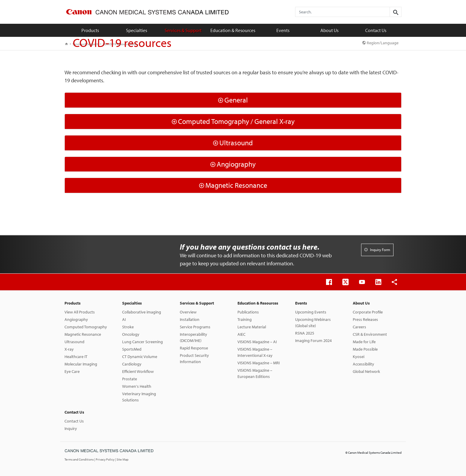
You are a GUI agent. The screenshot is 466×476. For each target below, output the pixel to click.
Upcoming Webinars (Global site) (313, 323)
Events (283, 30)
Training (245, 319)
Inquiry (71, 428)
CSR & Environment (370, 334)
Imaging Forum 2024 (313, 341)
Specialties (137, 30)
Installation (190, 319)
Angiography (76, 319)
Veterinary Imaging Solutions (139, 397)
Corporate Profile (368, 312)
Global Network (366, 371)
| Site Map (122, 459)
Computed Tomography (86, 327)
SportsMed (132, 349)
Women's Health (137, 386)
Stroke (128, 327)
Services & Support (183, 30)
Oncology (131, 334)
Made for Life (364, 342)
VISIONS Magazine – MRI (259, 363)
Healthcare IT (76, 357)
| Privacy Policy (105, 459)
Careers (359, 327)
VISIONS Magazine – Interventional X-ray (255, 352)
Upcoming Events (311, 312)
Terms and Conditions (79, 459)
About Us (329, 30)
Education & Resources (233, 30)
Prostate (130, 379)
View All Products (80, 312)
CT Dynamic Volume (140, 357)
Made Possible (365, 349)
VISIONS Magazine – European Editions (255, 373)
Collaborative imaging (142, 312)
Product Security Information (194, 358)
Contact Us (376, 30)
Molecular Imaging (81, 364)
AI (124, 319)
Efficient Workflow (138, 371)
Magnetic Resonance (83, 334)
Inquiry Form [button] (377, 250)
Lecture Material (252, 327)
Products (90, 30)
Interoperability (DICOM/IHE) (193, 337)
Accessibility (363, 364)
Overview (188, 312)
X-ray (69, 349)
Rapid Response (194, 348)
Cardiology (132, 364)
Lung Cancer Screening (143, 342)
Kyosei (359, 357)
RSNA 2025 (305, 333)
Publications (248, 312)
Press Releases (365, 319)
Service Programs (195, 327)
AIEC (241, 334)
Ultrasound (74, 342)
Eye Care (72, 371)
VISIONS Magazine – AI (257, 342)
